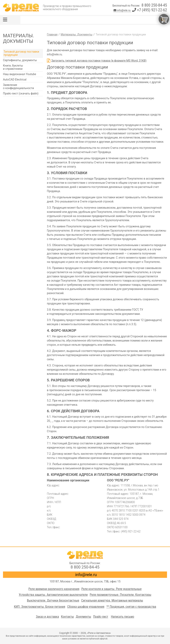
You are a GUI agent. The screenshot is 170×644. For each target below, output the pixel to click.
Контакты (67, 617)
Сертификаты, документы (20, 60)
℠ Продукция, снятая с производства (131, 607)
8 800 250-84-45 (154, 5)
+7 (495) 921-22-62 (150, 10)
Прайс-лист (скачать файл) (21, 93)
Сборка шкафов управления (86, 607)
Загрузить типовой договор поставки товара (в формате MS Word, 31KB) (99, 61)
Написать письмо (123, 617)
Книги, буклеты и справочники (13, 67)
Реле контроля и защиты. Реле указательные (112, 589)
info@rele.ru (122, 10)
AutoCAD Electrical (15, 80)
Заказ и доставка (47, 617)
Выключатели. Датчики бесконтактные (53, 600)
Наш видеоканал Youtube (20, 74)
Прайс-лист (101, 617)
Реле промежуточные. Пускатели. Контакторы (120, 595)
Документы (84, 617)
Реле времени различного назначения (54, 589)
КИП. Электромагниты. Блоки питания (40, 607)
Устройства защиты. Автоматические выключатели (53, 595)
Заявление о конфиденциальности (18, 86)
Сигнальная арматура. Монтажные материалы (112, 600)
